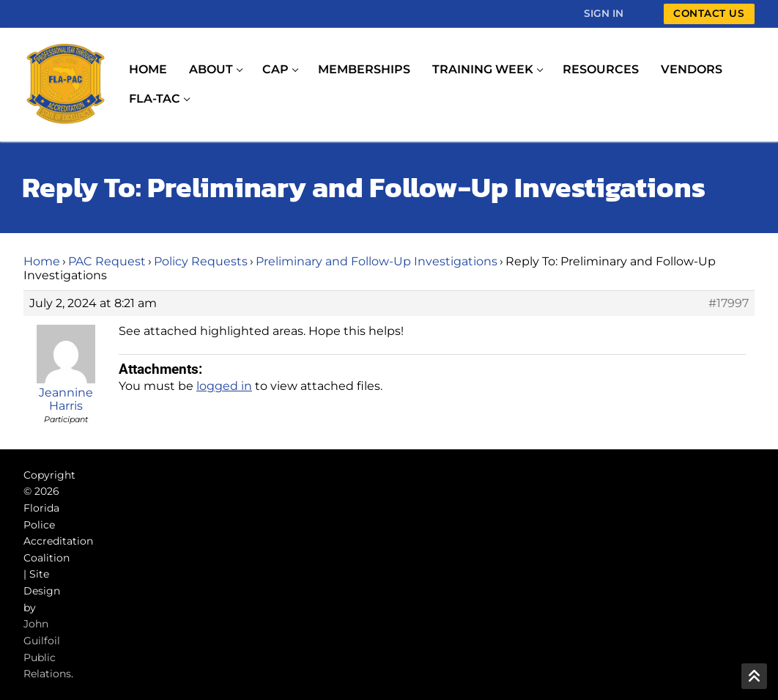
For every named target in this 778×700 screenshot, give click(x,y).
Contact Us (709, 13)
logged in (224, 386)
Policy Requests (201, 261)
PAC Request (107, 261)
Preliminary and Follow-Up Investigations (377, 261)
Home (42, 261)
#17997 (729, 303)
